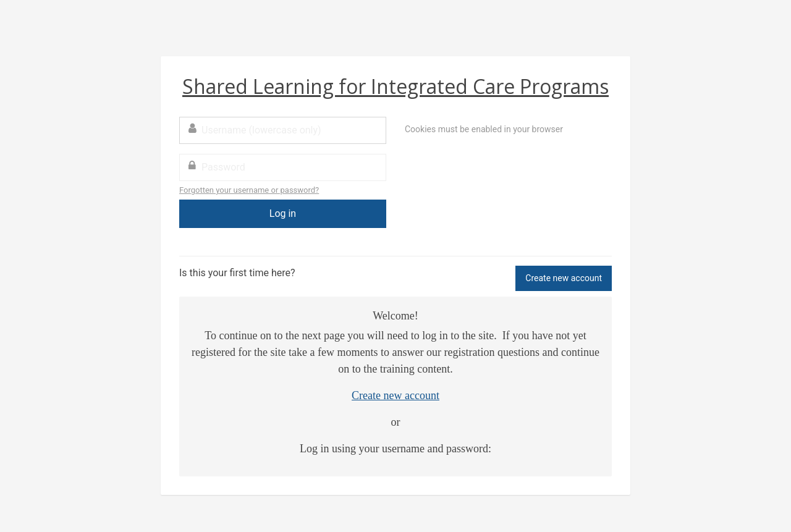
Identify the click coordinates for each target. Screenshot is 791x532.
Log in (283, 213)
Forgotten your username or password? (249, 190)
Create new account (564, 278)
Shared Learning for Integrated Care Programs (395, 86)
